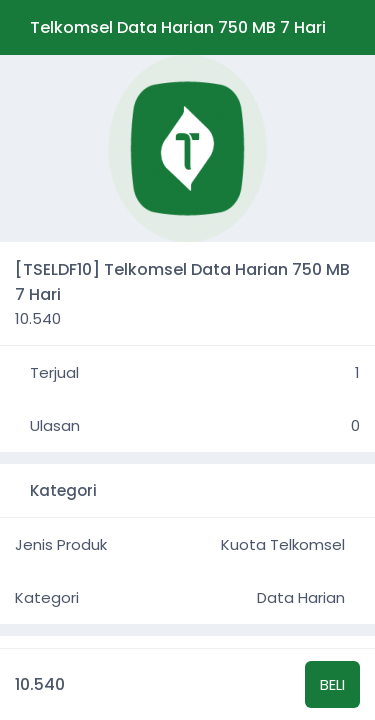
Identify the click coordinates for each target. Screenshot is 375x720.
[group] (187, 148)
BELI (332, 684)
